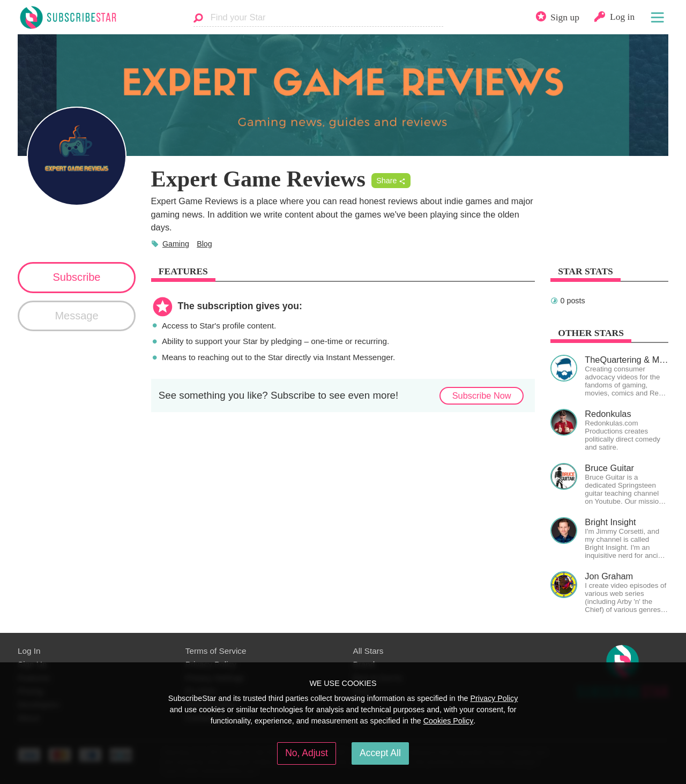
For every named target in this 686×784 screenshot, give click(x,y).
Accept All (380, 753)
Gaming (176, 244)
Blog (204, 244)
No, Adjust (307, 753)
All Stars (368, 651)
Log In (29, 651)
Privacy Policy (494, 698)
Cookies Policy (449, 721)
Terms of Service (216, 651)
